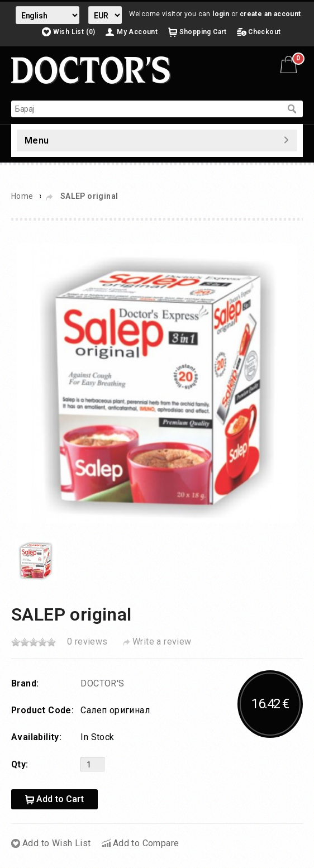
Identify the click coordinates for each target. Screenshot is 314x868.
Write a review (162, 642)
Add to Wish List (56, 843)
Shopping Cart (203, 32)
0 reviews (87, 642)
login (221, 14)
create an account (270, 14)
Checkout (264, 32)
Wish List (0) (74, 32)
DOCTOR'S (102, 683)
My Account (137, 32)
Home (22, 196)
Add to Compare (146, 843)
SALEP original (89, 196)
